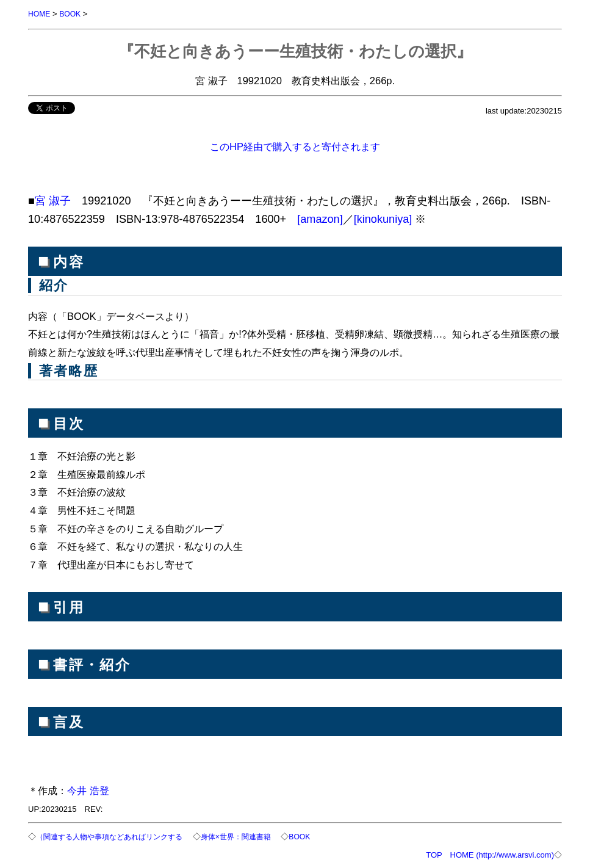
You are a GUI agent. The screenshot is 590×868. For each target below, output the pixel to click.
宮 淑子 (53, 200)
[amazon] (320, 219)
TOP (434, 854)
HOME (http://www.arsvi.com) (502, 854)
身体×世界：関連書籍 (251, 836)
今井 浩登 (88, 790)
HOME (40, 14)
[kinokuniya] (383, 219)
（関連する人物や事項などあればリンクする (115, 836)
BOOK (73, 14)
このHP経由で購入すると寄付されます (295, 146)
